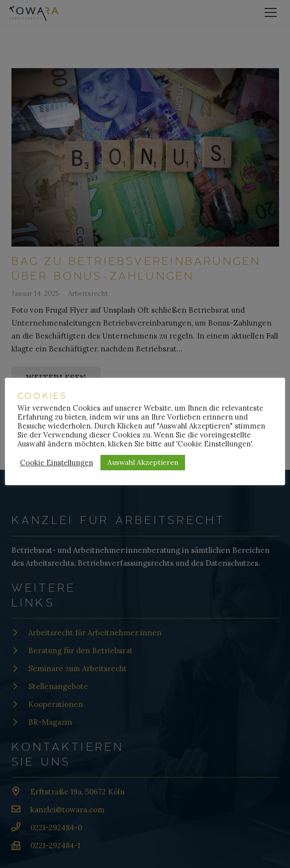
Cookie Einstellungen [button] (56, 463)
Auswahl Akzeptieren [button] (143, 462)
